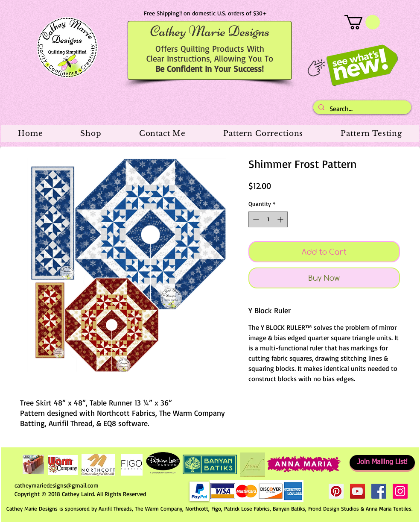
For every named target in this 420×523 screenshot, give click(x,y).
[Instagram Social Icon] (400, 491)
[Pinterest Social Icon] (336, 491)
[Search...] (361, 109)
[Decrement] (255, 219)
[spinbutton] (268, 219)
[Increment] (281, 219)
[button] (362, 22)
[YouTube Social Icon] (357, 491)
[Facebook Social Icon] (379, 491)
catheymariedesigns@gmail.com (57, 485)
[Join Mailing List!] (382, 463)
